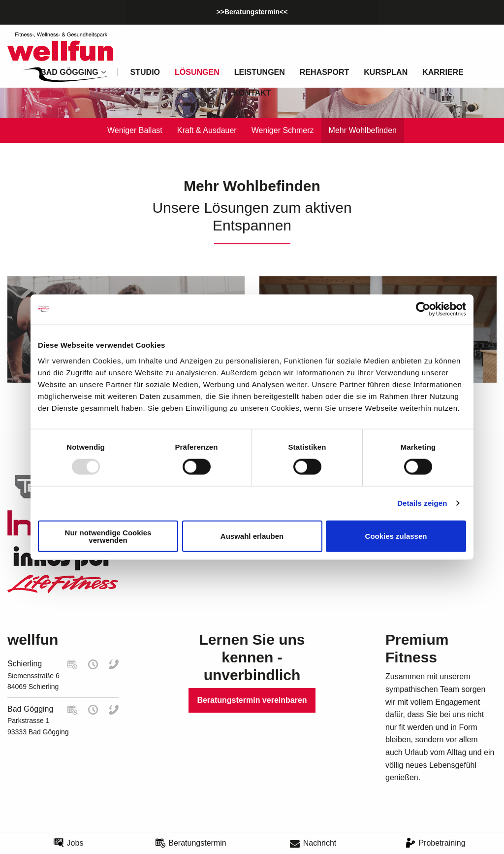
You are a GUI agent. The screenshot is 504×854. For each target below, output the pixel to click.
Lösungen (197, 72)
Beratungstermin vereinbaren (252, 700)
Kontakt (252, 93)
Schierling (25, 664)
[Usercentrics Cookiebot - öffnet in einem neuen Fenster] (423, 309)
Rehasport (324, 72)
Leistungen (260, 72)
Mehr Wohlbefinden (363, 130)
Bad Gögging (30, 709)
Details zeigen (422, 503)
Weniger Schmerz (283, 130)
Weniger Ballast (135, 130)
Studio (145, 72)
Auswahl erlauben (252, 536)
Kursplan (386, 72)
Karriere (443, 72)
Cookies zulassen (396, 536)
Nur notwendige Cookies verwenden (108, 536)
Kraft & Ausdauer (207, 130)
